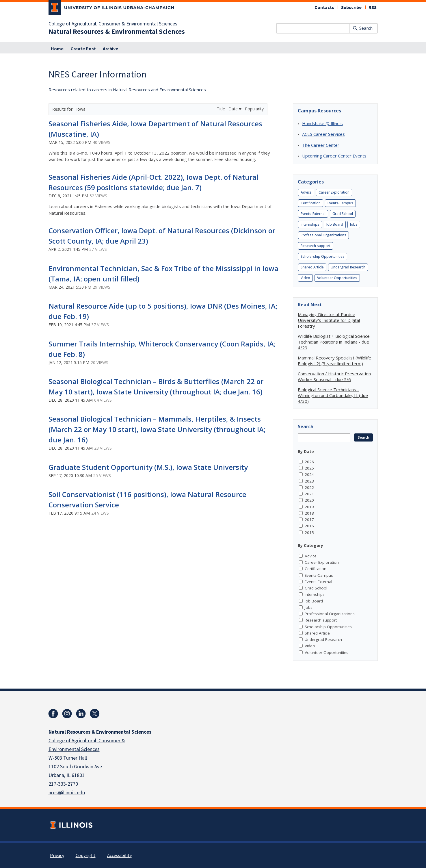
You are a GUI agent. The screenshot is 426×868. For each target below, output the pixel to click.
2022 (309, 487)
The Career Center (321, 145)
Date (235, 109)
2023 (309, 481)
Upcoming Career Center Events (334, 156)
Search (366, 28)
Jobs (354, 224)
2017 (309, 520)
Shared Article (312, 267)
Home (57, 49)
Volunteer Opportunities (337, 278)
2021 (309, 494)
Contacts (324, 8)
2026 (309, 462)
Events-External (313, 214)
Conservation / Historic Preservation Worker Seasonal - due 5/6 (334, 376)
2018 (309, 513)
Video (305, 278)
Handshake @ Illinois (322, 123)
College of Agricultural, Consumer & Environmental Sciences (113, 24)
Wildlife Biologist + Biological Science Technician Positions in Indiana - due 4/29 (334, 342)
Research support (316, 246)
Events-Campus (340, 203)
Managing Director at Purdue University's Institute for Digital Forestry (329, 320)
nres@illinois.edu (67, 793)
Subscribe (351, 8)
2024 (309, 474)
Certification (311, 203)
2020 (309, 500)
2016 (309, 526)
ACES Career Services (323, 134)
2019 (309, 507)
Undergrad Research (348, 267)
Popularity (254, 109)
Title (222, 109)
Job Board (335, 224)
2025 (309, 468)
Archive (110, 49)
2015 (309, 533)
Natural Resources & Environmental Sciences (117, 32)
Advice (306, 192)
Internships (310, 224)
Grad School (343, 214)
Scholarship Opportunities (323, 256)
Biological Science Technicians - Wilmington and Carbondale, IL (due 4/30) (333, 395)
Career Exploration (334, 192)
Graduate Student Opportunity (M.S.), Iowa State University (148, 467)
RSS (373, 8)
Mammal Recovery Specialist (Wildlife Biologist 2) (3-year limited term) (334, 361)
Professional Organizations (323, 235)
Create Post (83, 49)
